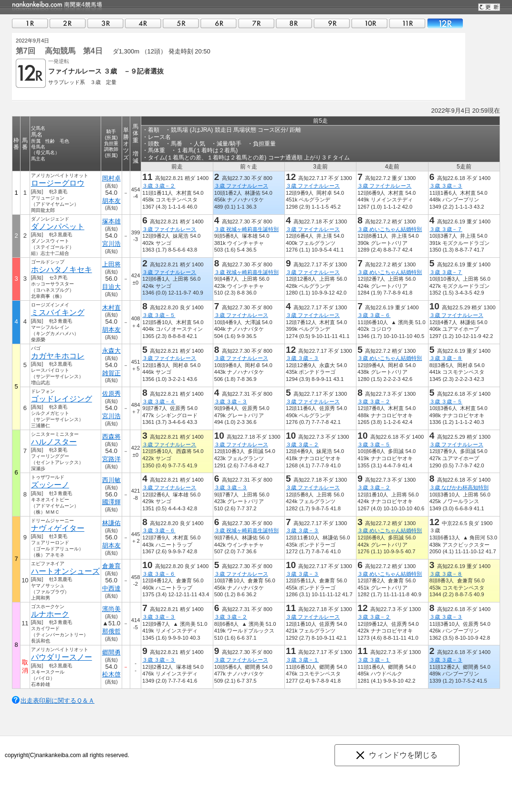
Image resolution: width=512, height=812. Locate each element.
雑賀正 (111, 373)
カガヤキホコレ (58, 356)
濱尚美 (111, 609)
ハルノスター (54, 442)
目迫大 (111, 287)
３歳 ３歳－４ (159, 401)
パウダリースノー (62, 657)
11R (407, 23)
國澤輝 (111, 502)
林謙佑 (111, 523)
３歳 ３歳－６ (374, 315)
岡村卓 (111, 178)
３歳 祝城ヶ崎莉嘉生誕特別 (246, 229)
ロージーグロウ (58, 183)
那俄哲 (111, 631)
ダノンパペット (58, 227)
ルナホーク (50, 614)
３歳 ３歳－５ (159, 315)
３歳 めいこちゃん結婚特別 (390, 229)
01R (30, 23)
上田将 (111, 264)
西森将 (111, 437)
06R (219, 23)
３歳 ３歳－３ (446, 186)
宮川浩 (111, 244)
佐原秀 (111, 394)
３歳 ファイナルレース (241, 186)
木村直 (111, 308)
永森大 (111, 351)
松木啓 (111, 674)
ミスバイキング (58, 312)
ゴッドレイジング (62, 399)
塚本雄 (111, 221)
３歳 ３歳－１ (302, 660)
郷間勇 (111, 652)
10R (369, 23)
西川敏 (111, 480)
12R (445, 23)
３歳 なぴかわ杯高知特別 (459, 487)
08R (294, 23)
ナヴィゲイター (58, 528)
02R (68, 23)
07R (256, 23)
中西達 (111, 588)
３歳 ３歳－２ (159, 186)
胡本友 (111, 201)
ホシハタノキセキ (62, 269)
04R (143, 23)
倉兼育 (111, 566)
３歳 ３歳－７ (446, 229)
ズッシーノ (50, 485)
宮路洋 (111, 459)
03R (105, 23)
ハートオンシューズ (65, 571)
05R (181, 23)
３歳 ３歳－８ (446, 358)
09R (332, 23)
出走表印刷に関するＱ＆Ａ (57, 701)
